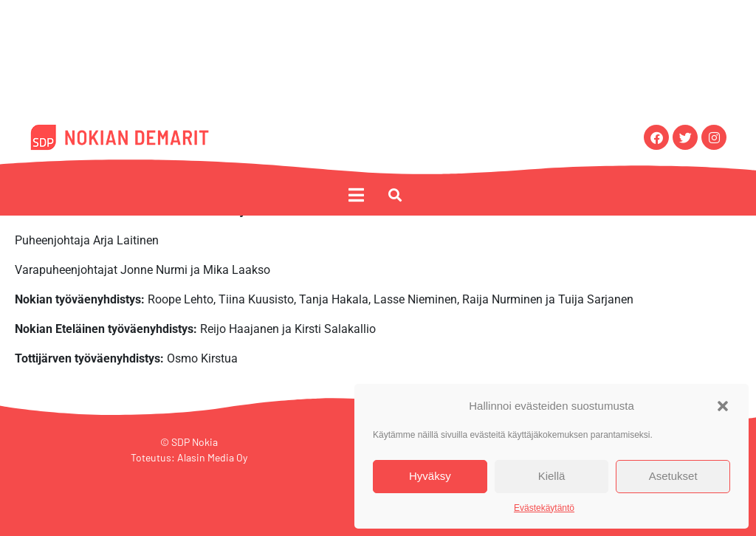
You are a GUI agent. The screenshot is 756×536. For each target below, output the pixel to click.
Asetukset (673, 476)
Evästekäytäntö (544, 508)
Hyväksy (430, 476)
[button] (723, 406)
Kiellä (552, 476)
